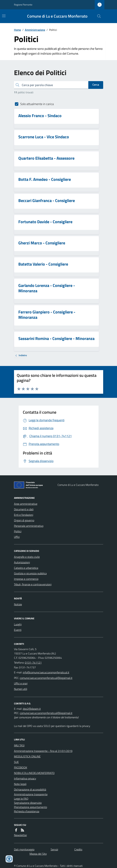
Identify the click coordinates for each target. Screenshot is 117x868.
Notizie (18, 604)
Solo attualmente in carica (37, 104)
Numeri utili (21, 689)
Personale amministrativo (29, 526)
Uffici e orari (21, 683)
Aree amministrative (26, 504)
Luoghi (18, 624)
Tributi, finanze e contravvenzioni (33, 584)
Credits (78, 849)
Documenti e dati (24, 509)
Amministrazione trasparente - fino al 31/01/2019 (43, 751)
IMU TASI (19, 745)
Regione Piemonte (23, 5)
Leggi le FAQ (21, 799)
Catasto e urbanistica (26, 568)
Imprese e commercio (26, 579)
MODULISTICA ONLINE (27, 756)
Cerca (96, 85)
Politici (18, 531)
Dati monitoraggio (24, 849)
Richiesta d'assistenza (27, 811)
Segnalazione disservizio (28, 803)
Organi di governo (24, 520)
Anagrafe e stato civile (27, 557)
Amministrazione (35, 30)
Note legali (20, 784)
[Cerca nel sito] (97, 16)
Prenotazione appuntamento (31, 807)
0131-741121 (33, 663)
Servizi (54, 849)
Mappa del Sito (38, 854)
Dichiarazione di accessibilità (30, 789)
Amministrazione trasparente (31, 794)
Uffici (17, 537)
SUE (16, 762)
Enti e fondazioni (24, 515)
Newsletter (20, 835)
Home (17, 30)
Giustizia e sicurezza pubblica (30, 573)
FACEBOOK (21, 767)
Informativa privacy (25, 778)
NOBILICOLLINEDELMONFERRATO (34, 773)
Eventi (18, 630)
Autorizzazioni (22, 562)
